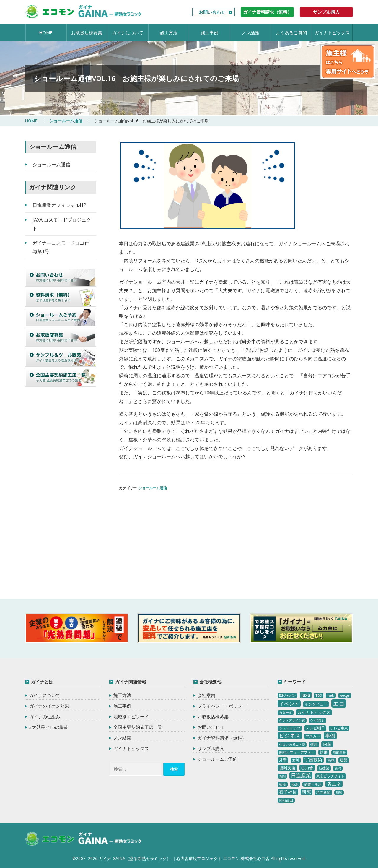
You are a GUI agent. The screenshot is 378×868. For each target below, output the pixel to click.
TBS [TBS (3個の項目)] (319, 695)
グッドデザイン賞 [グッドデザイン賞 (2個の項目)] (292, 720)
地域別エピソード (131, 716)
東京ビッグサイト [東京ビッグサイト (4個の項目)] (330, 776)
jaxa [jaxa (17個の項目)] (306, 695)
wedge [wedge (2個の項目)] (345, 695)
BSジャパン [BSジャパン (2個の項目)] (287, 695)
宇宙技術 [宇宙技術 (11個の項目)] (313, 760)
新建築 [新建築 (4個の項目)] (324, 768)
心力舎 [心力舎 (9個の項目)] (307, 768)
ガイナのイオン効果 (49, 706)
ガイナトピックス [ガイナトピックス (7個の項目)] (314, 712)
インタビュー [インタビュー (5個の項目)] (316, 704)
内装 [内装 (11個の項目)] (327, 744)
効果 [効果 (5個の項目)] (324, 752)
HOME (46, 32)
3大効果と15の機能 (49, 727)
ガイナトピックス (332, 32)
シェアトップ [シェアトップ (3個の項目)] (290, 728)
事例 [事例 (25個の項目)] (330, 735)
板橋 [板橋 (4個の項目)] (283, 784)
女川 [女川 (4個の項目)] (296, 760)
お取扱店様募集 (87, 32)
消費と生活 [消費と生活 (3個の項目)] (313, 784)
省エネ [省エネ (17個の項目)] (334, 784)
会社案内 (206, 695)
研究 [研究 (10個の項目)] (307, 792)
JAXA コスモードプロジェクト (62, 224)
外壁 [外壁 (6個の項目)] (283, 760)
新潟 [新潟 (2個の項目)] (338, 768)
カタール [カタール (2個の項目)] (286, 713)
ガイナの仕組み (45, 716)
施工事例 (209, 32)
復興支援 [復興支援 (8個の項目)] (287, 768)
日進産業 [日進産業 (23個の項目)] (301, 775)
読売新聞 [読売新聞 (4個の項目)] (323, 792)
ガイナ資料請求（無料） (267, 12)
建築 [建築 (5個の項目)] (344, 760)
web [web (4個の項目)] (331, 695)
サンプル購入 (326, 12)
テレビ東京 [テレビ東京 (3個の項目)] (339, 728)
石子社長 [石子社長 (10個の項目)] (288, 792)
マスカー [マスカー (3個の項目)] (313, 736)
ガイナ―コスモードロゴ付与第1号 (61, 247)
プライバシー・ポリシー (222, 706)
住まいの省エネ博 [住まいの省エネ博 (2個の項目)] (292, 745)
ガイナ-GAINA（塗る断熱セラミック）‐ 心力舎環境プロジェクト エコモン (83, 839)
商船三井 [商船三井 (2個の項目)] (339, 752)
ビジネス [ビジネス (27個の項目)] (290, 735)
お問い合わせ (212, 12)
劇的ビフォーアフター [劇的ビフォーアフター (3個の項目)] (297, 752)
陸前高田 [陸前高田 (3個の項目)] (286, 800)
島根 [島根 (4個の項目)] (331, 760)
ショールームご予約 (217, 759)
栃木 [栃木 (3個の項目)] (295, 784)
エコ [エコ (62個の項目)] (339, 703)
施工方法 (169, 32)
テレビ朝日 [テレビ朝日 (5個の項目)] (315, 728)
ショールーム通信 (153, 488)
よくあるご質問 (291, 32)
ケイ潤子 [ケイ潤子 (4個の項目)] (317, 720)
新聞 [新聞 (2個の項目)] (282, 776)
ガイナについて (128, 32)
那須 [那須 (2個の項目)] (339, 792)
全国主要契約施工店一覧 (138, 727)
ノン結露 (250, 32)
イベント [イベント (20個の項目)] (289, 704)
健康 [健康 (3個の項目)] (314, 744)
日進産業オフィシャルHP (59, 205)
